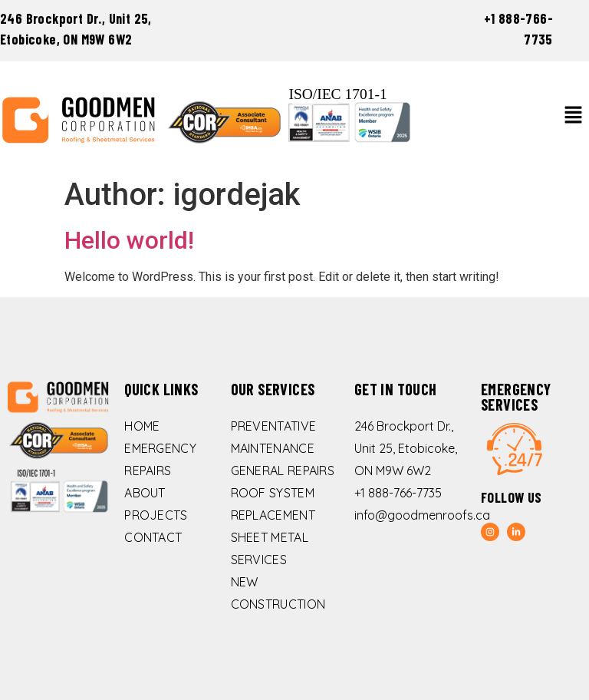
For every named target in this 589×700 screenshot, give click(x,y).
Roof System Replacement (273, 504)
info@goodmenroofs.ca (422, 515)
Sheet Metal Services (270, 548)
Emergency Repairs (160, 459)
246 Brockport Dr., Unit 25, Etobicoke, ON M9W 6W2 (406, 448)
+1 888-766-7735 (398, 493)
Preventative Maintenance (274, 437)
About (145, 493)
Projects (156, 515)
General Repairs (283, 471)
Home (142, 426)
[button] (574, 116)
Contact (153, 537)
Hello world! (129, 240)
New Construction (278, 593)
